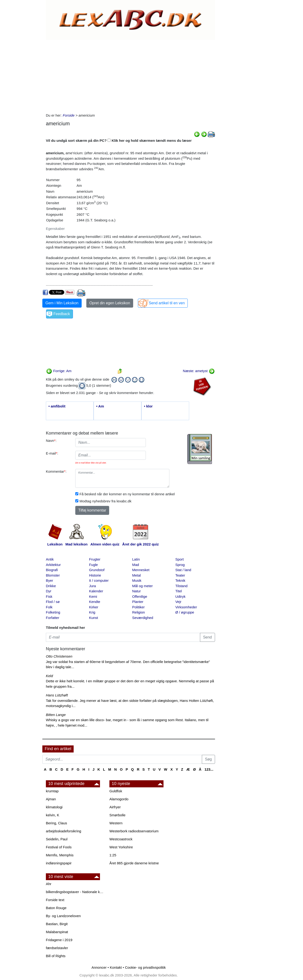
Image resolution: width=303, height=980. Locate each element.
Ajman (51, 799)
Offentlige (140, 596)
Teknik (180, 580)
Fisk (49, 596)
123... (209, 769)
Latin (136, 559)
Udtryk (180, 596)
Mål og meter (143, 586)
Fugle (93, 565)
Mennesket (141, 570)
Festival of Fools (59, 847)
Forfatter (53, 618)
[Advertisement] (130, 75)
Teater (180, 575)
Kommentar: (56, 471)
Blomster (53, 575)
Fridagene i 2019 (59, 940)
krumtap (52, 791)
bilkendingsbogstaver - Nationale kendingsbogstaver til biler (75, 892)
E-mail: (52, 453)
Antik (50, 559)
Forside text (55, 900)
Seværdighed (143, 618)
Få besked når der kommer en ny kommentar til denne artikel (127, 494)
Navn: (51, 441)
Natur (137, 591)
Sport (179, 559)
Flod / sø (53, 602)
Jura (92, 586)
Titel (179, 591)
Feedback (62, 314)
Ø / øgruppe (185, 612)
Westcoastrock (121, 839)
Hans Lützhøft (57, 695)
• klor (148, 406)
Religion (139, 612)
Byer (50, 580)
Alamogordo (119, 799)
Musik (137, 580)
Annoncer (99, 967)
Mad (136, 565)
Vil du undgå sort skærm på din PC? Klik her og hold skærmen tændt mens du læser (119, 140)
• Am (100, 406)
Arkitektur (53, 565)
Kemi (93, 596)
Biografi (52, 570)
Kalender (96, 591)
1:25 (113, 855)
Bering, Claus (56, 823)
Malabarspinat (57, 932)
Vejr (178, 602)
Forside (69, 115)
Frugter (95, 559)
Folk (49, 607)
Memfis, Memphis (60, 855)
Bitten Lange (56, 715)
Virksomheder (186, 607)
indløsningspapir (59, 863)
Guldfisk (116, 791)
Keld (49, 676)
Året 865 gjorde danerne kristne (134, 863)
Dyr (49, 591)
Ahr (49, 884)
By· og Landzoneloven (63, 916)
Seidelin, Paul (57, 839)
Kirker (94, 607)
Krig (92, 612)
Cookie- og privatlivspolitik (145, 967)
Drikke (51, 586)
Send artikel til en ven (167, 303)
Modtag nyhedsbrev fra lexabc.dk (106, 501)
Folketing (53, 612)
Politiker (138, 607)
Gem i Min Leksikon (62, 303)
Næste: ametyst (199, 371)
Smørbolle (117, 815)
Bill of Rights (56, 956)
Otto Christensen (59, 656)
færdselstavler (57, 948)
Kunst (93, 618)
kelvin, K (53, 815)
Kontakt (116, 967)
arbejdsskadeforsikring (64, 831)
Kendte (95, 602)
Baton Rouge (56, 908)
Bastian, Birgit (57, 924)
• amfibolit (57, 406)
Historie (95, 575)
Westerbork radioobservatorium (134, 831)
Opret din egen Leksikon (110, 303)
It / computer (99, 580)
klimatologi (54, 807)
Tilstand (181, 586)
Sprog (180, 565)
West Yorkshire (121, 847)
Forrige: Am (59, 371)
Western (116, 823)
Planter (138, 602)
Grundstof (97, 570)
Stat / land (183, 570)
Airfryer (115, 807)
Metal (137, 575)
